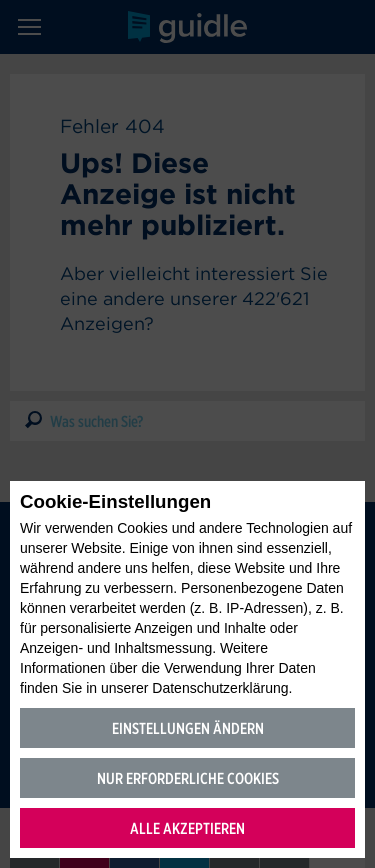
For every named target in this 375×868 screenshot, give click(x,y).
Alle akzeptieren (187, 828)
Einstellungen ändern (188, 728)
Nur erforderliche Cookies (188, 778)
